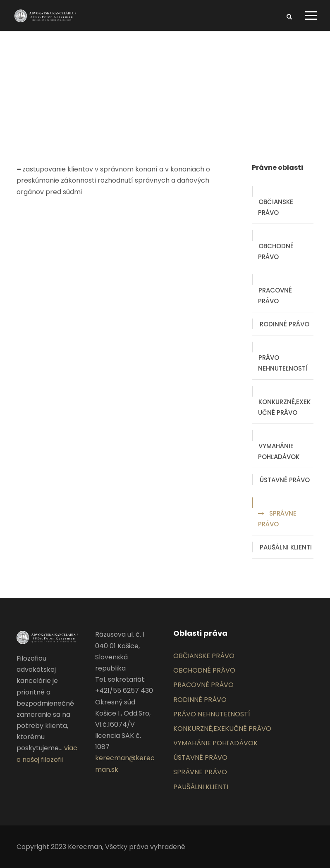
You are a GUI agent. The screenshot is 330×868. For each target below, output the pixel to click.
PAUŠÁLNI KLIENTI (286, 547)
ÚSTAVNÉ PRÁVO (285, 480)
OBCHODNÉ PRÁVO (276, 251)
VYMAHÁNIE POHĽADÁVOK (279, 451)
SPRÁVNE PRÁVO (277, 519)
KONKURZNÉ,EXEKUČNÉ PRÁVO (284, 407)
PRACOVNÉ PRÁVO (275, 296)
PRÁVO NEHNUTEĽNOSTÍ (283, 363)
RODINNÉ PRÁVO (285, 324)
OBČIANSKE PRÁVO (276, 207)
